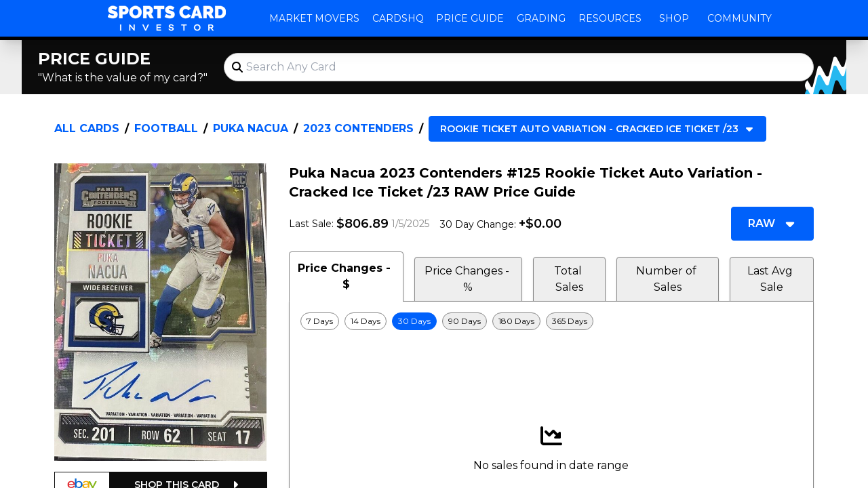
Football (166, 128)
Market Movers (314, 18)
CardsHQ (398, 18)
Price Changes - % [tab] (468, 279)
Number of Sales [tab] (668, 279)
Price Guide (470, 18)
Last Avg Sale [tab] (771, 279)
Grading (541, 18)
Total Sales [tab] (569, 279)
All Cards (87, 128)
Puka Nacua (251, 128)
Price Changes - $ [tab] (346, 276)
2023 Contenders (358, 128)
